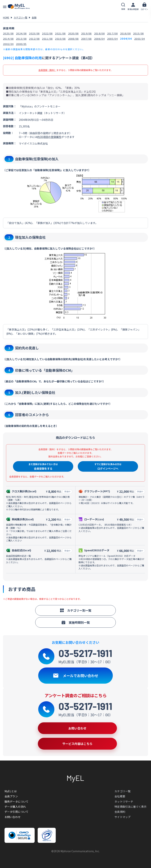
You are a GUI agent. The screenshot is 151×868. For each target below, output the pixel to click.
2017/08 (112, 33)
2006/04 (99, 39)
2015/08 (138, 33)
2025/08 (8, 33)
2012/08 (34, 39)
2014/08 (8, 39)
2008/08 (73, 39)
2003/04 (140, 39)
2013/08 (21, 39)
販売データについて (16, 801)
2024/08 (21, 33)
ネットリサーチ (124, 801)
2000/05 (21, 44)
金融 (34, 17)
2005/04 (112, 39)
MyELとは (11, 791)
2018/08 (99, 33)
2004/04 (126, 39)
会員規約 (120, 812)
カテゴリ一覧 (21, 17)
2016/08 (125, 33)
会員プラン (11, 796)
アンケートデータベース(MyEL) (19, 7)
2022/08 (47, 33)
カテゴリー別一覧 (75, 610)
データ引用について (16, 812)
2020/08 (73, 33)
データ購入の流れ (15, 807)
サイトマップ (122, 817)
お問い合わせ (13, 817)
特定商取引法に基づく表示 (130, 807)
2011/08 (47, 39)
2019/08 (86, 33)
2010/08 (60, 39)
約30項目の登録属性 (49, 137)
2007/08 (86, 39)
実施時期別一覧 (75, 622)
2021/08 (60, 33)
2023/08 (34, 33)
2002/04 (8, 44)
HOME (6, 17)
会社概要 (120, 796)
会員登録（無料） (47, 70)
